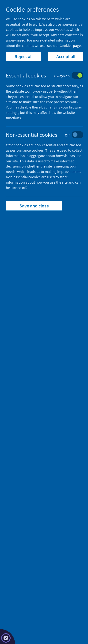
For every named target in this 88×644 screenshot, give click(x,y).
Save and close (34, 206)
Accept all (66, 56)
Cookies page (70, 45)
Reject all (24, 56)
